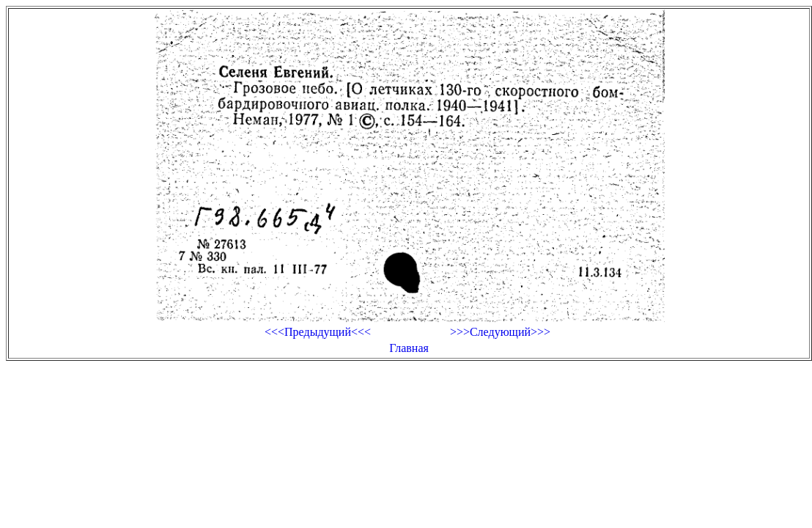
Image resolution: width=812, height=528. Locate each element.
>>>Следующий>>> (500, 332)
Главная (409, 348)
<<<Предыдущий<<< (318, 332)
